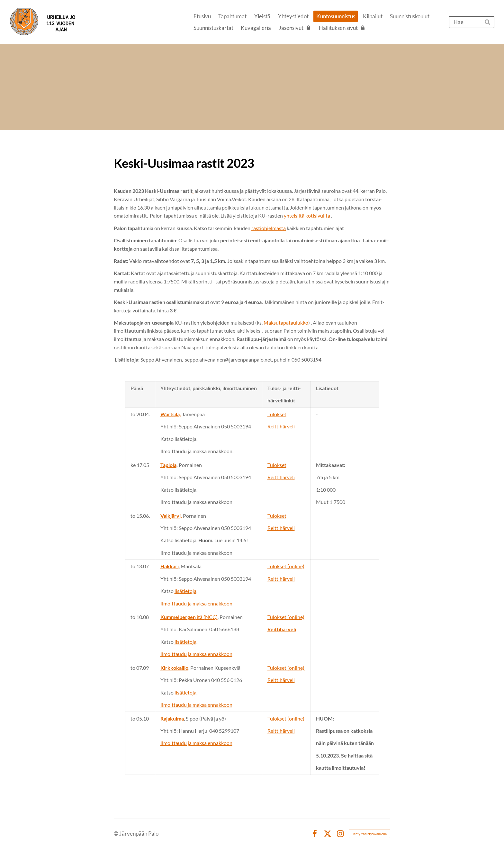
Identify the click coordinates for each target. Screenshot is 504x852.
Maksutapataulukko (286, 323)
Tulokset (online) (286, 566)
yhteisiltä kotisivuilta (307, 215)
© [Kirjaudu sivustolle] (117, 834)
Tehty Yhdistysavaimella (369, 834)
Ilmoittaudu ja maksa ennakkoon (196, 603)
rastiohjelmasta (269, 228)
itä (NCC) (189, 617)
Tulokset (277, 414)
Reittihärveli (281, 426)
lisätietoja (185, 591)
